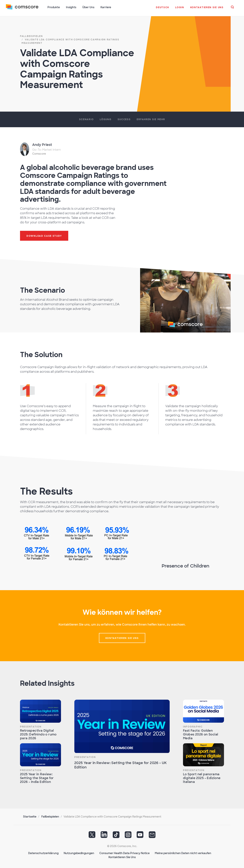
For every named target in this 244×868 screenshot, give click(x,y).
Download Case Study (44, 236)
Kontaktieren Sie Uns (122, 857)
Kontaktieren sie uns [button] (122, 638)
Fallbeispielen (50, 816)
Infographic (193, 726)
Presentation (31, 726)
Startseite (30, 816)
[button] (163, 9)
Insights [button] (71, 7)
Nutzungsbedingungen (79, 853)
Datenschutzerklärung (43, 853)
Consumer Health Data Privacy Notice (124, 853)
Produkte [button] (54, 7)
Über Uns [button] (89, 7)
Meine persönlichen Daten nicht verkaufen (183, 853)
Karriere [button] (106, 7)
